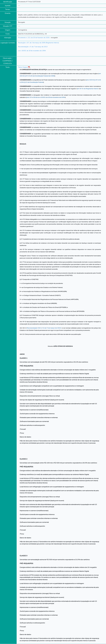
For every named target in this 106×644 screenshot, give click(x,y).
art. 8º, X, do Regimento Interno (88, 89)
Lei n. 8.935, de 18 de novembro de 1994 (32, 51)
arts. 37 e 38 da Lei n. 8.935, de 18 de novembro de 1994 (46, 97)
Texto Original (23, 67)
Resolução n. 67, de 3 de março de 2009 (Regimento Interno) (39, 43)
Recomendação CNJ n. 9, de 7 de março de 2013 (44, 328)
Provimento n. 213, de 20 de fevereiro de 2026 (34, 38)
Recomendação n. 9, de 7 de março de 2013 (33, 47)
